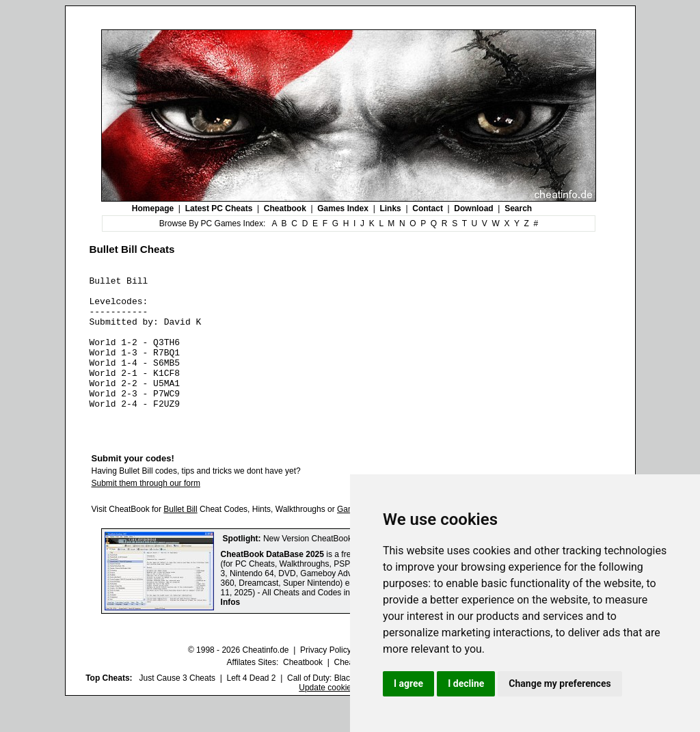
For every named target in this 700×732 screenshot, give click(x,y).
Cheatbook (285, 208)
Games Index (343, 208)
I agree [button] (408, 683)
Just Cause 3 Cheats (177, 709)
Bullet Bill (180, 540)
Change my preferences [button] (560, 683)
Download (473, 208)
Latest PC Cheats (219, 208)
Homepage (153, 208)
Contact (428, 208)
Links (390, 208)
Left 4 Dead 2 (251, 709)
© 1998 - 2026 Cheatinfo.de (239, 681)
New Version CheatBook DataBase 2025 (337, 569)
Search (518, 208)
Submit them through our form (146, 514)
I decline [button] (466, 683)
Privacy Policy (326, 681)
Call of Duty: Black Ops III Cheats (348, 709)
